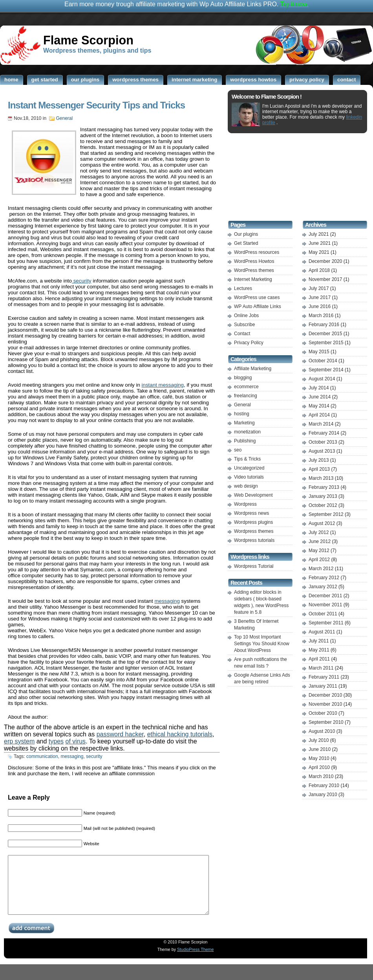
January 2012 (323, 587)
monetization (247, 432)
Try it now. (294, 4)
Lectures (243, 288)
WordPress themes (254, 270)
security (82, 281)
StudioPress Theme (195, 961)
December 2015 (325, 334)
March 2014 (321, 424)
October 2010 (323, 713)
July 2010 (319, 740)
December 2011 (325, 596)
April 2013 (319, 469)
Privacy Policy (249, 343)
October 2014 (323, 361)
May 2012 (319, 551)
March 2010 (321, 776)
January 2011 (323, 686)
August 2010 (322, 731)
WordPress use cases (257, 297)
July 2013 (319, 460)
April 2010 (319, 767)
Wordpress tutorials (254, 540)
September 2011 (326, 623)
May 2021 (319, 252)
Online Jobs (246, 316)
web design (246, 486)
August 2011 (322, 632)
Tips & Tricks (247, 459)
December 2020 (325, 261)
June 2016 (320, 306)
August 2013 (322, 451)
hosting (242, 414)
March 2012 (321, 569)
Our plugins (246, 234)
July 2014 (319, 388)
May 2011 (319, 650)
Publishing (245, 441)
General (65, 118)
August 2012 (322, 523)
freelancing (246, 396)
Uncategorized (249, 468)
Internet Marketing (253, 279)
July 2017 (319, 288)
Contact (242, 334)
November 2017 (325, 279)
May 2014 (319, 406)
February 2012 (324, 578)
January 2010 (323, 795)
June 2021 (320, 243)
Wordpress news (251, 513)
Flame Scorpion (88, 40)
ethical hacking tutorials (180, 734)
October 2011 (323, 614)
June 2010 (320, 749)
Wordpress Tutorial (254, 566)
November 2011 (325, 605)
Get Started (246, 243)
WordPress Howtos (254, 261)
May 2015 (319, 352)
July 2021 (319, 234)
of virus (76, 741)
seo (238, 450)
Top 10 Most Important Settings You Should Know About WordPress (262, 644)
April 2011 (319, 659)
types (56, 741)
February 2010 (324, 785)
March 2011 (321, 668)
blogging (243, 378)
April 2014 (319, 415)
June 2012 (320, 541)
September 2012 (326, 514)
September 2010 (326, 722)
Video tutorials (249, 477)
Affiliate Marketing (253, 369)
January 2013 (323, 496)
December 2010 (325, 695)
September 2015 (326, 343)
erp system (19, 741)
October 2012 (323, 505)
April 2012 (319, 560)
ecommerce (246, 387)
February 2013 (324, 487)
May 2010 (319, 758)
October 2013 (323, 442)
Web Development (253, 495)
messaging (167, 601)
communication (42, 756)
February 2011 (324, 677)
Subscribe (244, 325)
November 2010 (325, 704)
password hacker (120, 734)
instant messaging (163, 385)
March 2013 (321, 478)
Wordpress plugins (253, 522)
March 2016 (321, 316)
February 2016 (324, 325)
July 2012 (319, 532)
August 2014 (322, 379)
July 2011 (319, 641)
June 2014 (320, 397)
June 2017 (320, 297)
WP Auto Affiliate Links (258, 306)
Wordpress (245, 504)
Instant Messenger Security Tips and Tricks (96, 105)
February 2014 (324, 433)
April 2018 (319, 270)
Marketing (244, 423)
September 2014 (326, 370)
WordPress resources (257, 252)
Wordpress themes (254, 531)
